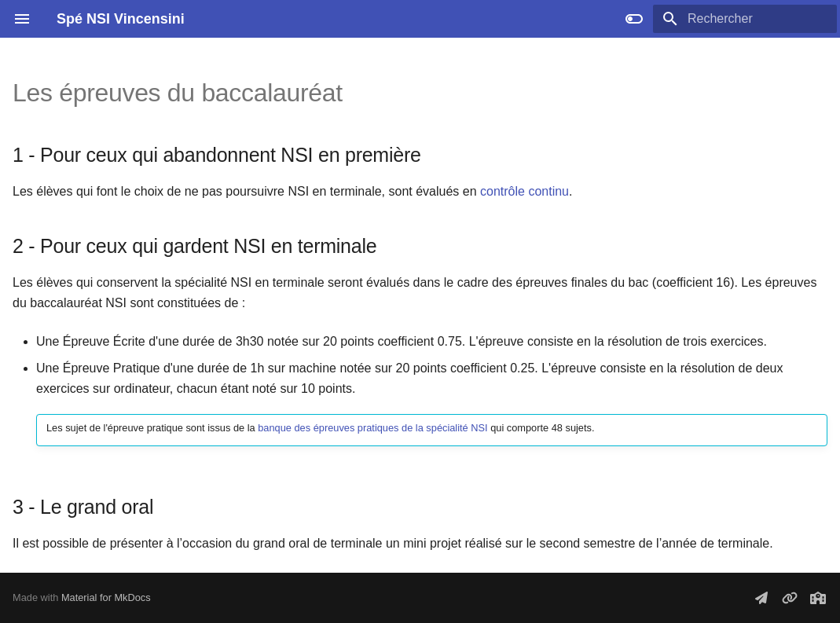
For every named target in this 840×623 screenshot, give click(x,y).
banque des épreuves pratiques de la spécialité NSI (372, 428)
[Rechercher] (745, 19)
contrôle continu (525, 191)
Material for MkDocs (106, 597)
